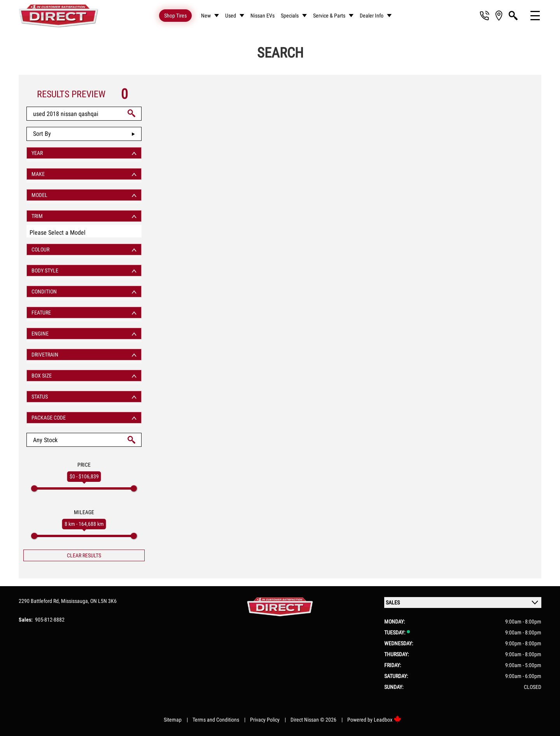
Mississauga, (76, 601)
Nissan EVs (262, 16)
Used (231, 16)
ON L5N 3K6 (103, 601)
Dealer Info (372, 16)
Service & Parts (329, 16)
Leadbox (388, 720)
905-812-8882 (50, 620)
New (206, 16)
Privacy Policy (265, 720)
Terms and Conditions (216, 720)
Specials (290, 16)
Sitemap (173, 720)
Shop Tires (175, 16)
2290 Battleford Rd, (40, 601)
